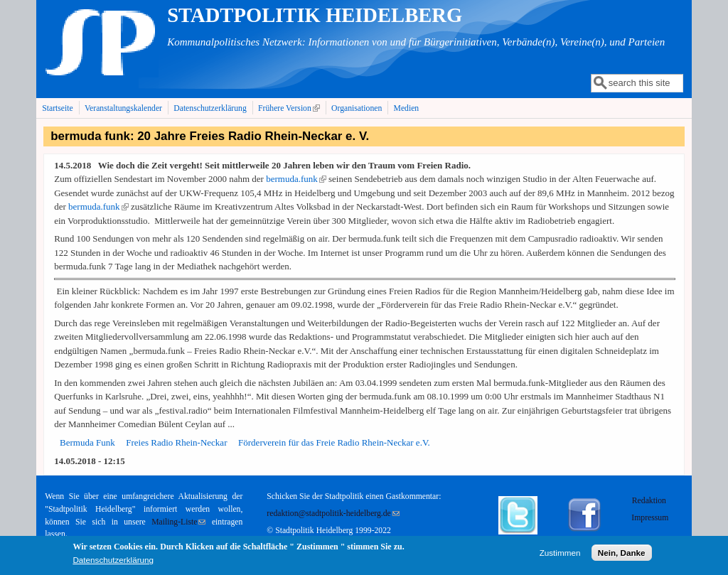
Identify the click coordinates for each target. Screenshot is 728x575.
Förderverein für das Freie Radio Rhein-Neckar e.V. (334, 442)
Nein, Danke (622, 553)
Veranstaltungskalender (123, 108)
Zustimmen (560, 553)
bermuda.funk (296, 179)
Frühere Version (290, 108)
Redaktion (650, 501)
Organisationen (357, 108)
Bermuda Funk (87, 442)
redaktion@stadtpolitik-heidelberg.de (333, 514)
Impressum (650, 518)
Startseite (58, 108)
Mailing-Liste (178, 522)
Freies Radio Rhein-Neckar (176, 442)
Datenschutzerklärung (210, 108)
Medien (407, 108)
